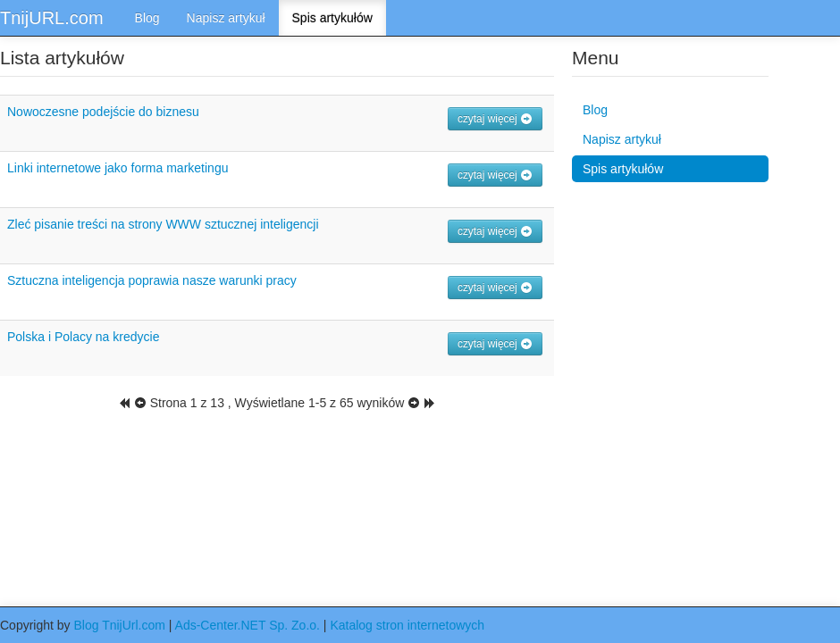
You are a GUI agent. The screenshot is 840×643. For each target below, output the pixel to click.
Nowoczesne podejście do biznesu (103, 112)
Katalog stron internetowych (407, 625)
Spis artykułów (332, 18)
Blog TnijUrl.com (119, 625)
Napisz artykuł (226, 18)
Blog (147, 18)
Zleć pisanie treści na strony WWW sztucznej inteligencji (163, 224)
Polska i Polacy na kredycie (83, 337)
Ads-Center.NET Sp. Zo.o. (248, 625)
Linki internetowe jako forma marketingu (118, 168)
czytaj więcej (495, 119)
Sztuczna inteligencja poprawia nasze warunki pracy (152, 280)
